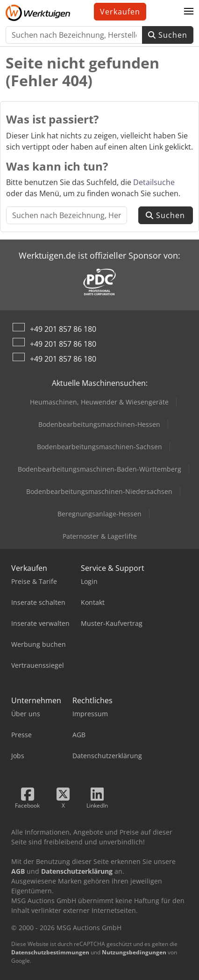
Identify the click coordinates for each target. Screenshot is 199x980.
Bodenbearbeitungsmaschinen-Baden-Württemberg (99, 469)
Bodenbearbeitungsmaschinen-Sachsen (99, 447)
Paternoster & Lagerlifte (100, 536)
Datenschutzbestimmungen (50, 952)
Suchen (168, 35)
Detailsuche (154, 182)
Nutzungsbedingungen (134, 952)
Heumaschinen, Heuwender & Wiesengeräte (99, 402)
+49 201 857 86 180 (63, 329)
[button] (189, 12)
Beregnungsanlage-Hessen (99, 514)
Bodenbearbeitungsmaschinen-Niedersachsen (99, 491)
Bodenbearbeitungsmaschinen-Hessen (99, 424)
